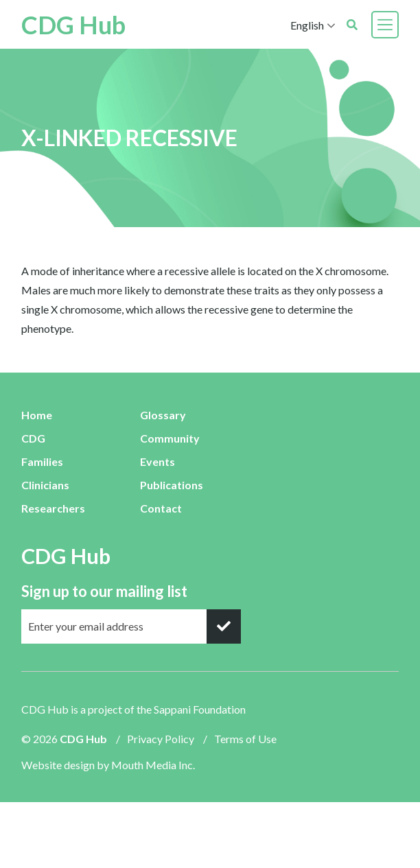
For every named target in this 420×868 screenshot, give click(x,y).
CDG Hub (73, 25)
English (307, 25)
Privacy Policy (161, 739)
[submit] (224, 626)
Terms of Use (245, 739)
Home (37, 415)
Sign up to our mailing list (104, 591)
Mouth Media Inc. (153, 765)
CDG (33, 438)
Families (42, 461)
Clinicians (45, 485)
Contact (161, 508)
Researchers (53, 508)
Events (157, 461)
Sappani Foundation (200, 709)
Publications (172, 485)
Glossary (163, 415)
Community (170, 438)
